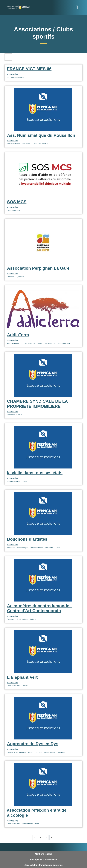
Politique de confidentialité (43, 859)
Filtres (8, 57)
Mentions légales (43, 854)
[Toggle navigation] (77, 7)
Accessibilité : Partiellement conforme (44, 865)
